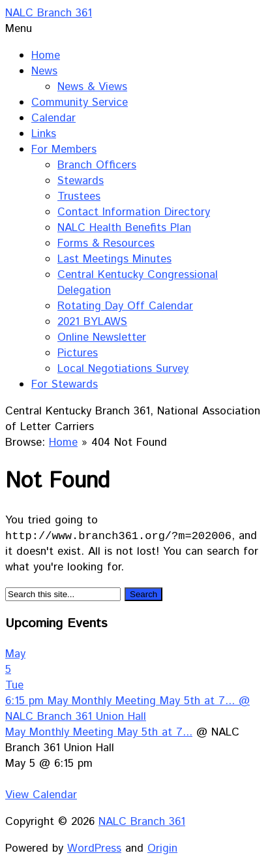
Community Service (80, 102)
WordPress (94, 849)
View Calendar (41, 796)
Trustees (79, 196)
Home (46, 55)
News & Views (92, 87)
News (44, 71)
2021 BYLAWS (92, 322)
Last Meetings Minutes (114, 259)
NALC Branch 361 (49, 13)
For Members (64, 149)
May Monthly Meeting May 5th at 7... (99, 733)
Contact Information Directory (134, 212)
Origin (162, 849)
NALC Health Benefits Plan (124, 228)
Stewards (81, 181)
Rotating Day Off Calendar (125, 306)
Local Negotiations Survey (123, 369)
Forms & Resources (106, 243)
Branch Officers (97, 165)
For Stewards (65, 384)
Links (44, 134)
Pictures (78, 353)
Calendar (53, 118)
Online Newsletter (102, 337)
